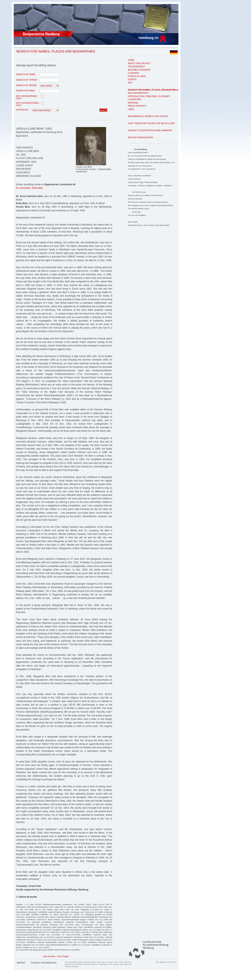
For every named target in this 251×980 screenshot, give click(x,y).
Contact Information (43, 963)
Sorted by (22, 110)
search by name (26, 74)
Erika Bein (37, 188)
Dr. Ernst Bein (23, 188)
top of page (63, 956)
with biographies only (27, 97)
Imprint (21, 963)
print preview (49, 956)
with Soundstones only (27, 104)
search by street (27, 80)
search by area (25, 91)
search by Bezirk (26, 85)
